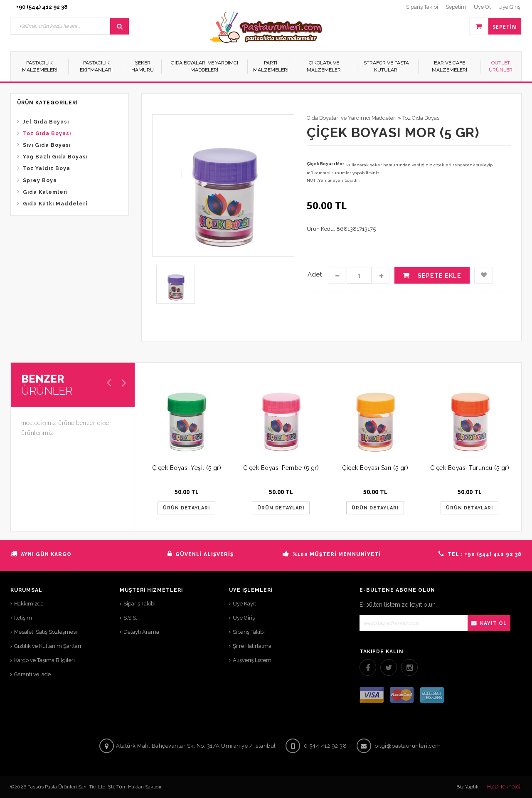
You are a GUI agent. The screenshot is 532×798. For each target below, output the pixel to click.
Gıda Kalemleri (45, 192)
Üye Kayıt (244, 604)
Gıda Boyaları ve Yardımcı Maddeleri (352, 118)
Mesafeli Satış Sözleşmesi (46, 632)
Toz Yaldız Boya (47, 168)
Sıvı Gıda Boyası (47, 145)
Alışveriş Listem (252, 660)
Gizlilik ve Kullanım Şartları (48, 646)
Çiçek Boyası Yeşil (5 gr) (187, 468)
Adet (315, 274)
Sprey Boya (40, 180)
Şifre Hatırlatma (252, 646)
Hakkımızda (29, 604)
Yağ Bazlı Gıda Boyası (55, 157)
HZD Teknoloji (504, 787)
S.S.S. (130, 618)
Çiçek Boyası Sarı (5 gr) (375, 468)
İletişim (23, 618)
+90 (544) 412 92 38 (42, 7)
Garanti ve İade (32, 674)
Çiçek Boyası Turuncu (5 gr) (470, 468)
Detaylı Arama (141, 632)
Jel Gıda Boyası (46, 122)
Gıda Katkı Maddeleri (55, 204)
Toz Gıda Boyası (47, 133)
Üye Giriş (244, 618)
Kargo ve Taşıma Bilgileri (44, 660)
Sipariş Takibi (139, 604)
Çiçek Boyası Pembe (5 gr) (281, 468)
